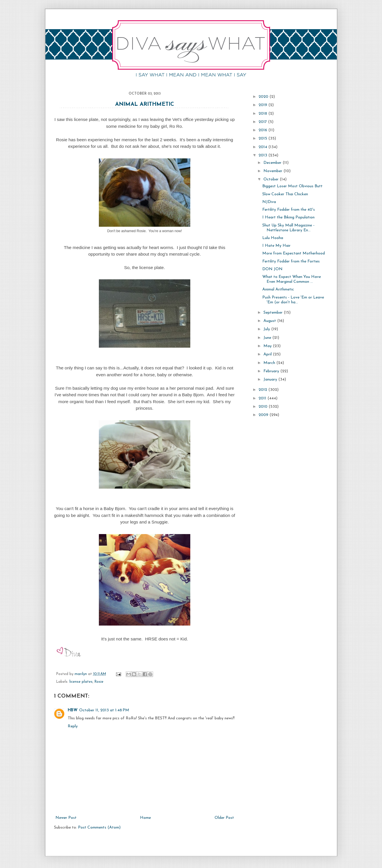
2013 (263, 155)
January (271, 380)
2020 (264, 97)
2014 (263, 147)
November (273, 171)
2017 (263, 122)
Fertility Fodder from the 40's (289, 210)
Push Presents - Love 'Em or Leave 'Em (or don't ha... (293, 300)
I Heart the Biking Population (288, 217)
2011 (263, 398)
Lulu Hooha (273, 238)
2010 (264, 407)
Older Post (224, 818)
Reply (73, 726)
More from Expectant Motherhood (294, 253)
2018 (263, 114)
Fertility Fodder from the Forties (291, 261)
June (268, 338)
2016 (263, 130)
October (272, 179)
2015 (263, 139)
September (274, 313)
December (273, 163)
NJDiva (269, 202)
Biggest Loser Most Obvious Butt (292, 186)
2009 (264, 415)
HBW (73, 710)
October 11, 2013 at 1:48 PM (104, 710)
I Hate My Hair (276, 246)
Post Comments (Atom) (99, 828)
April (268, 354)
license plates (81, 682)
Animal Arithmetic (145, 104)
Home (145, 818)
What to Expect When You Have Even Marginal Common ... (292, 279)
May (268, 346)
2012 (263, 390)
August (270, 321)
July (267, 329)
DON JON (272, 269)
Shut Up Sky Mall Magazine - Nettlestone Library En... (288, 228)
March (270, 363)
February (272, 371)
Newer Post (66, 818)
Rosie (99, 682)
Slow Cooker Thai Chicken (285, 194)
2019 (263, 105)
